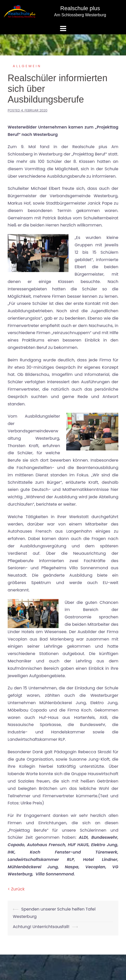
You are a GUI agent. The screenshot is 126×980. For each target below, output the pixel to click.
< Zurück (16, 889)
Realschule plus (80, 8)
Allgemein (27, 66)
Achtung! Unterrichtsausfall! (41, 927)
